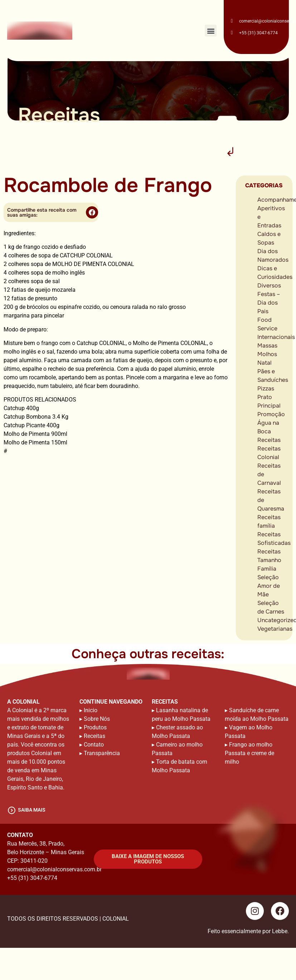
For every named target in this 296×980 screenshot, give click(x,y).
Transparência (102, 753)
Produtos (95, 727)
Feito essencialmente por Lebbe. (248, 931)
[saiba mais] (12, 810)
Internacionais (276, 337)
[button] (211, 31)
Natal (265, 363)
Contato (94, 745)
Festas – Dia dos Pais (269, 303)
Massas (267, 346)
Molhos (267, 354)
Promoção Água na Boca (271, 423)
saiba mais (32, 810)
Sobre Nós (97, 719)
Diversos (269, 285)
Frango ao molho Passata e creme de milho (249, 753)
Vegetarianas (275, 629)
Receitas (269, 440)
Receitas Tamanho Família (269, 560)
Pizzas (266, 388)
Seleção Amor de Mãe (269, 586)
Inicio (91, 710)
